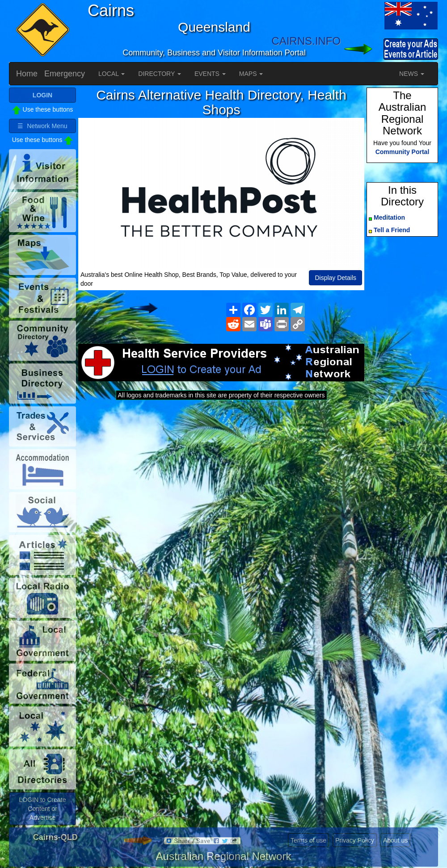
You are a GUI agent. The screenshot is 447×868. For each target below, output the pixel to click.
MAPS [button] (251, 74)
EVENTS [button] (210, 74)
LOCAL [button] (112, 74)
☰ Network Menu (42, 126)
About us (395, 840)
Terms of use (308, 840)
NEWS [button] (412, 74)
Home (27, 74)
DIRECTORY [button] (160, 74)
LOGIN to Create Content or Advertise (42, 809)
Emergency (65, 74)
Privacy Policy (355, 840)
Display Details (335, 278)
